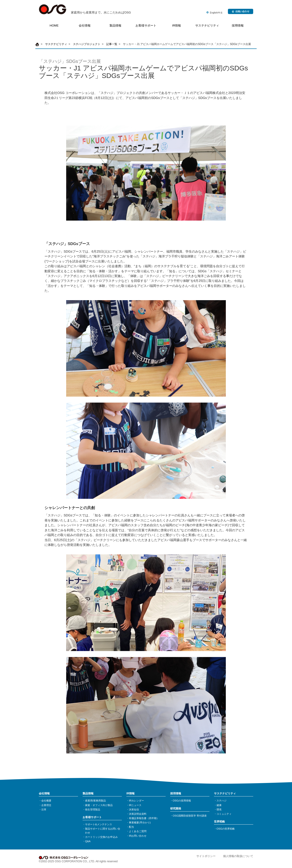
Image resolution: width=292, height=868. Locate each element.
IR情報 (176, 25)
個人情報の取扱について (238, 856)
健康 (219, 805)
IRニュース (135, 805)
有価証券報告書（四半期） (144, 818)
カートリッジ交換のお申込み (101, 837)
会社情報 (85, 25)
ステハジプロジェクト (87, 44)
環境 (219, 809)
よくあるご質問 (138, 831)
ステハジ (222, 801)
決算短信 (134, 809)
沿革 (44, 809)
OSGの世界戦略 (226, 829)
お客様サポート (146, 25)
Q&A (88, 841)
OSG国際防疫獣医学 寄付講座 (190, 816)
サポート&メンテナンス (99, 824)
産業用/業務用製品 (95, 801)
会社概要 (46, 801)
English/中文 (216, 13)
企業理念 (46, 805)
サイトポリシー (206, 856)
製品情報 (115, 25)
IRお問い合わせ (138, 836)
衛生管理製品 (93, 809)
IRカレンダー (136, 801)
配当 (131, 827)
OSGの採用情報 (182, 801)
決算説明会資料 (138, 814)
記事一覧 (112, 44)
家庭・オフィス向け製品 (99, 805)
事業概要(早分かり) (140, 823)
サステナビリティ (207, 25)
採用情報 (238, 25)
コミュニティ (224, 814)
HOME (54, 25)
